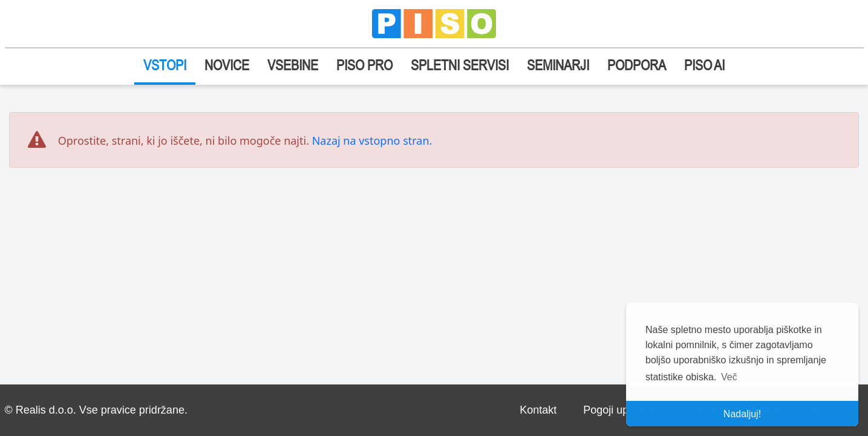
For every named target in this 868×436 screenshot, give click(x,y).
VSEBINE (293, 65)
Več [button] (729, 377)
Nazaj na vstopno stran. (372, 140)
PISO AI (704, 65)
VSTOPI (165, 65)
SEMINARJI (558, 65)
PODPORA (637, 65)
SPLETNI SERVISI (460, 65)
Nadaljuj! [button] (742, 414)
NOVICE (227, 65)
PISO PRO (364, 65)
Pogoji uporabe (620, 410)
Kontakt (538, 410)
